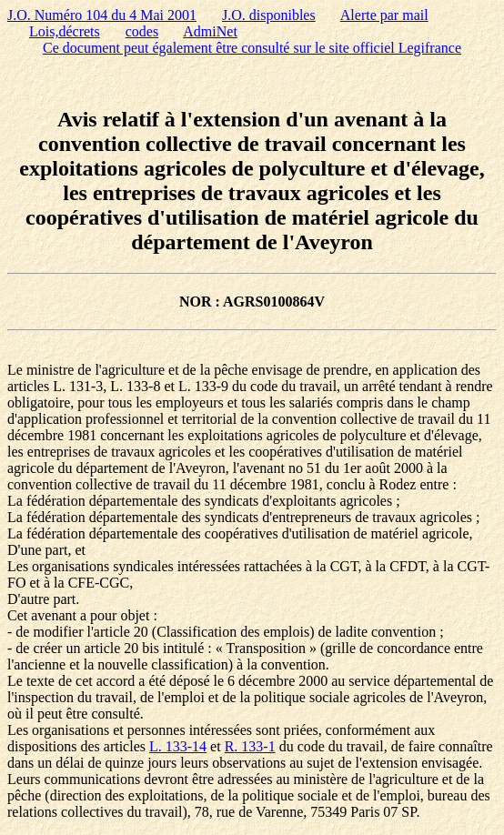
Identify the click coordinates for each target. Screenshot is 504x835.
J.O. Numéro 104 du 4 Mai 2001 (102, 15)
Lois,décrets (65, 31)
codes (142, 31)
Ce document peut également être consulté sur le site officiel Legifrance (252, 48)
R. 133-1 (250, 746)
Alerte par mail (384, 15)
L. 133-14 (178, 746)
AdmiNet (210, 31)
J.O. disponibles (269, 15)
